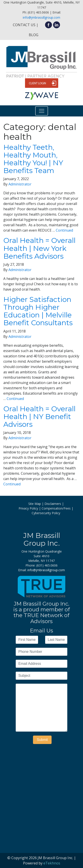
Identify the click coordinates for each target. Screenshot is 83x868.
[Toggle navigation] (42, 111)
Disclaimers (53, 504)
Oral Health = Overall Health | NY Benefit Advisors (39, 416)
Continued (64, 230)
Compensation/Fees (56, 508)
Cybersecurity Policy (46, 513)
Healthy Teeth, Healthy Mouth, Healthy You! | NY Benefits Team (33, 159)
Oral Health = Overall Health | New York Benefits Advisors (39, 248)
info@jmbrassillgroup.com (41, 17)
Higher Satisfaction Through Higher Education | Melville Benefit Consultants (38, 311)
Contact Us (24, 25)
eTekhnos (52, 863)
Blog (34, 35)
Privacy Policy (28, 508)
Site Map (35, 504)
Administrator (20, 184)
